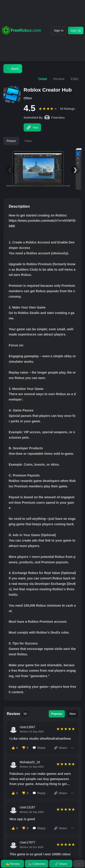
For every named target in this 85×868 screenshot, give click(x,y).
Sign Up (76, 30)
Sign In (59, 30)
